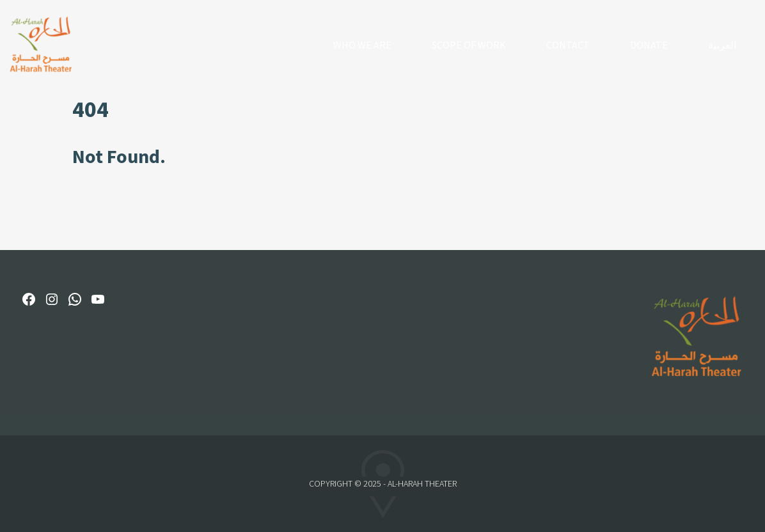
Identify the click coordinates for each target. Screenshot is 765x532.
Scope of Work (469, 45)
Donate (649, 45)
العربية (722, 45)
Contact (568, 45)
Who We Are (362, 45)
